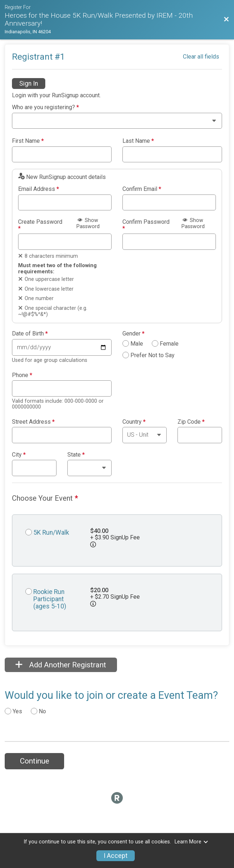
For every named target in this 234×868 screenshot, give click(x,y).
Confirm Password (146, 225)
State (76, 455)
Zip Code (191, 422)
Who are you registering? (45, 107)
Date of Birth (30, 334)
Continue (35, 761)
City (19, 455)
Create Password (40, 225)
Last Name (138, 141)
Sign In (29, 84)
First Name (28, 141)
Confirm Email (142, 189)
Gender (133, 334)
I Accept (116, 856)
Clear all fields (201, 57)
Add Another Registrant (61, 665)
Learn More (192, 842)
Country (134, 422)
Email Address (39, 189)
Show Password (88, 223)
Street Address (33, 422)
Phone (22, 375)
